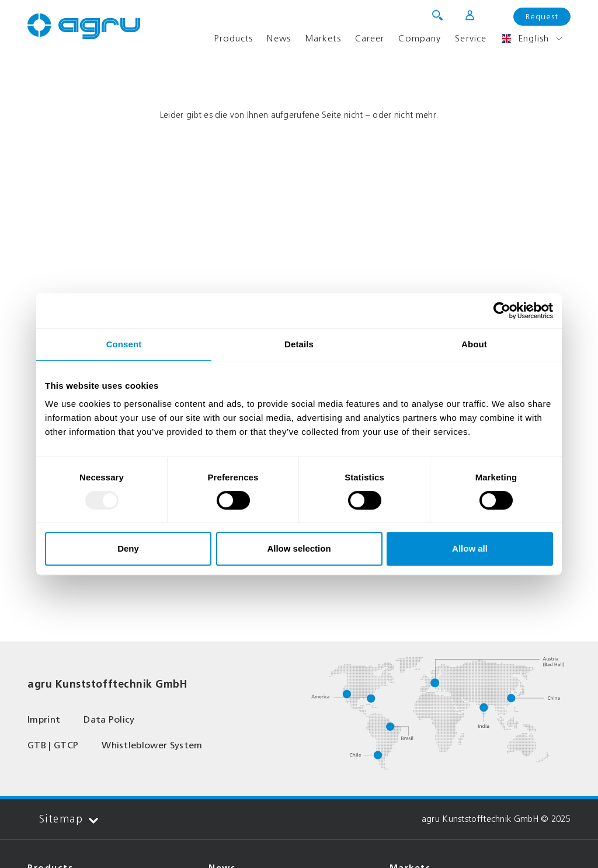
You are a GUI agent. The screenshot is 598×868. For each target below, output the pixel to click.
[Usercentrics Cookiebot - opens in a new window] (502, 311)
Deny (128, 548)
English (525, 39)
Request (542, 17)
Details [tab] (299, 344)
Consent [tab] (124, 344)
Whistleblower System (152, 745)
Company (420, 38)
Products (233, 38)
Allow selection (299, 548)
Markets (323, 38)
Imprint (44, 719)
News (279, 38)
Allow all (470, 548)
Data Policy (109, 719)
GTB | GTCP (53, 745)
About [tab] (474, 344)
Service (471, 38)
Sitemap (69, 819)
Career (370, 38)
